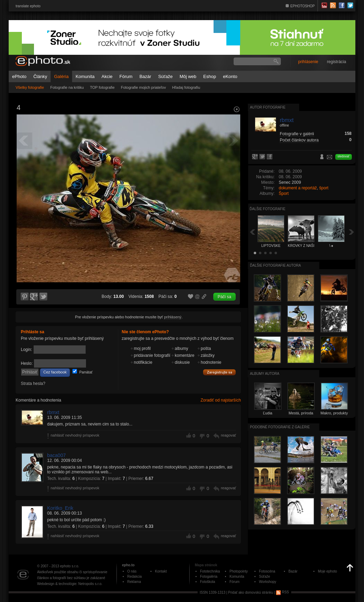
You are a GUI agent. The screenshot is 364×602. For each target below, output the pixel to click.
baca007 (57, 455)
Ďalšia (352, 232)
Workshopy (268, 582)
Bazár (145, 76)
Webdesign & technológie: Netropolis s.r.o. (70, 584)
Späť (252, 232)
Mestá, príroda (301, 413)
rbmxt (53, 412)
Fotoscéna (267, 571)
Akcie (107, 76)
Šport (284, 193)
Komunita (85, 76)
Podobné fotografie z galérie (280, 427)
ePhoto (19, 76)
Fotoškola (207, 582)
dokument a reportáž (298, 188)
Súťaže (165, 76)
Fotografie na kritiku (67, 87)
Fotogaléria (209, 577)
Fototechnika (210, 571)
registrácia (336, 62)
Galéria (61, 76)
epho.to (128, 565)
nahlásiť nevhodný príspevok (75, 435)
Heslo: (27, 363)
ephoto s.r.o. (70, 566)
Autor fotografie (268, 107)
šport (324, 188)
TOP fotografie (102, 87)
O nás (132, 571)
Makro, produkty (334, 413)
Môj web (188, 76)
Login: (27, 350)
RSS (282, 592)
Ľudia (268, 413)
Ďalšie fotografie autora (275, 265)
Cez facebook (55, 372)
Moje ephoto (327, 571)
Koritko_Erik (60, 508)
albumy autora (265, 374)
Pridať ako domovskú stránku (251, 592)
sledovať (344, 156)
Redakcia (135, 577)
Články (40, 76)
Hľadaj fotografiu (186, 87)
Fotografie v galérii (297, 134)
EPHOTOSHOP (303, 6)
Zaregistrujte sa (219, 372)
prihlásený (173, 317)
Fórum (126, 76)
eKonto (230, 76)
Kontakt (161, 571)
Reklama (134, 582)
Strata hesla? (33, 384)
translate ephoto (28, 6)
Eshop (210, 76)
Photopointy (239, 571)
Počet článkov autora (299, 140)
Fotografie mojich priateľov (144, 87)
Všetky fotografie (30, 87)
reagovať (228, 435)
